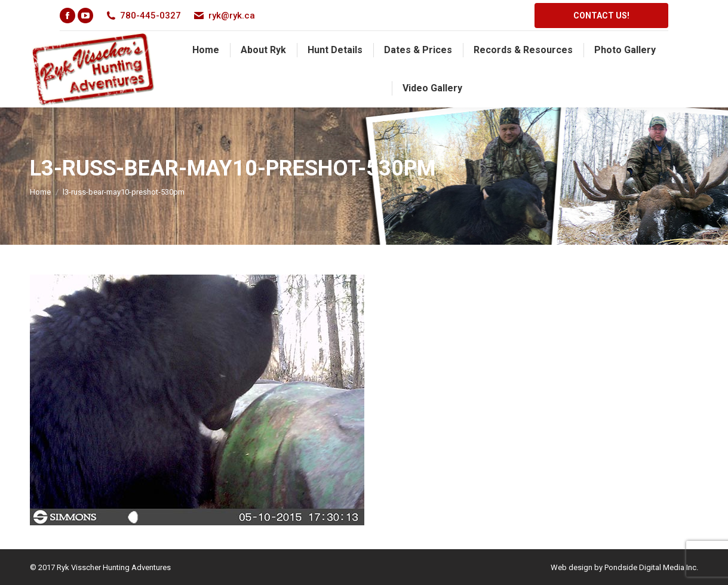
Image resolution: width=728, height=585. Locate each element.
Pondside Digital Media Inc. (651, 567)
